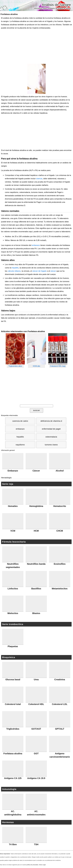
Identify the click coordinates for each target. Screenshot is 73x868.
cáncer (53, 271)
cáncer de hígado (39, 271)
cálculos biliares (14, 271)
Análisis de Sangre (56, 5)
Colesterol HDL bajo (58, 366)
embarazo (36, 245)
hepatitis (15, 268)
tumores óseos (51, 445)
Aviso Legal (42, 865)
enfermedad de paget (51, 429)
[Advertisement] (36, 47)
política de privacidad (32, 865)
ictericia (39, 179)
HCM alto (37, 366)
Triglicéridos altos (15, 366)
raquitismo (20, 445)
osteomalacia (51, 437)
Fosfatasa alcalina (9, 14)
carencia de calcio (20, 421)
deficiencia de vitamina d (51, 421)
